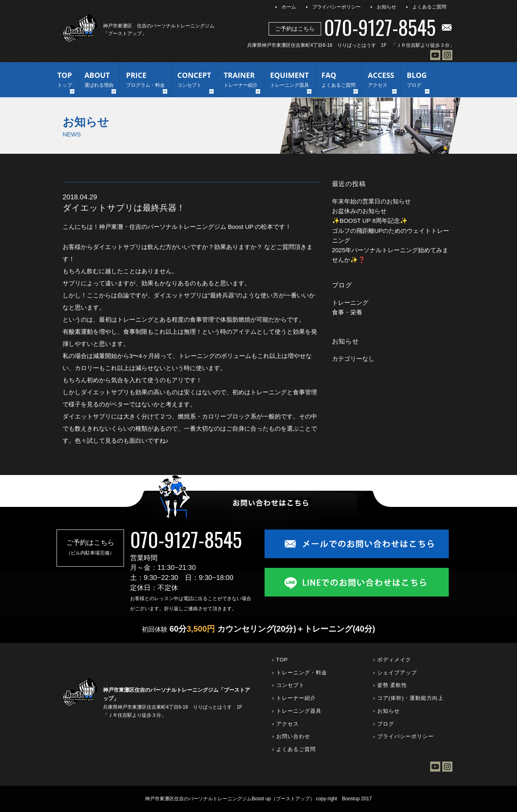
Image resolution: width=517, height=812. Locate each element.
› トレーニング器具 (297, 711)
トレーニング (350, 302)
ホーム (289, 7)
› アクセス (286, 724)
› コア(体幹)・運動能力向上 (409, 698)
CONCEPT (194, 80)
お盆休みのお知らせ (359, 211)
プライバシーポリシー (336, 7)
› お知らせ (387, 711)
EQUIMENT (290, 80)
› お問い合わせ (291, 736)
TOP (65, 80)
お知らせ (387, 7)
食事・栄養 (347, 312)
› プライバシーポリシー (404, 736)
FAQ (338, 80)
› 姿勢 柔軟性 (390, 685)
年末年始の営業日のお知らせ (371, 201)
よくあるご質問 (429, 7)
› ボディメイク (392, 660)
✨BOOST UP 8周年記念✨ (370, 221)
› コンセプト (288, 685)
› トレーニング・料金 (300, 673)
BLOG (417, 80)
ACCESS (381, 80)
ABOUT (99, 80)
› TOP (280, 660)
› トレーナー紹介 (294, 698)
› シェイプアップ (395, 673)
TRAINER (241, 80)
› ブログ (384, 724)
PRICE (145, 80)
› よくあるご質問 (294, 749)
